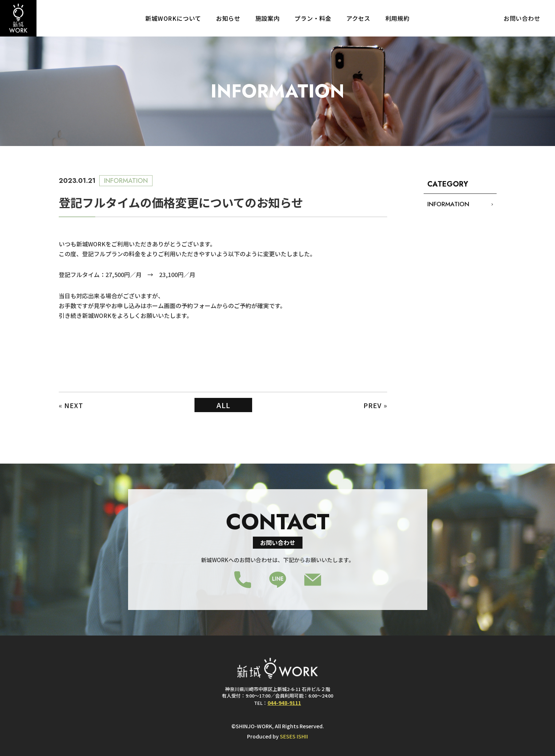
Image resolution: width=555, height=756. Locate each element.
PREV (373, 405)
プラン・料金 (313, 18)
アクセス (358, 18)
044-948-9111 (284, 703)
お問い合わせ (522, 18)
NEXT (74, 405)
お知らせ (228, 18)
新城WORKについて (173, 18)
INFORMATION (448, 204)
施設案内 (268, 18)
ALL (223, 405)
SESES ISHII (294, 736)
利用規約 (398, 18)
